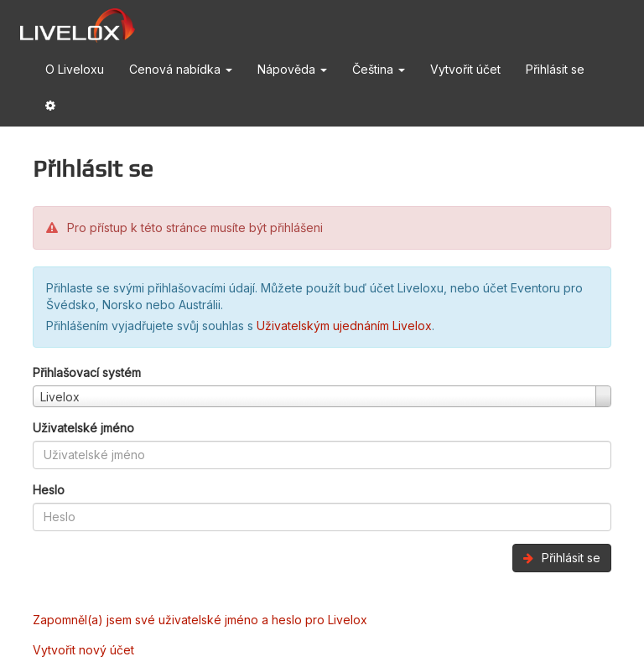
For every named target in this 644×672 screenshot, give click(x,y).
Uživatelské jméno (83, 428)
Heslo (49, 490)
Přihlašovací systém (87, 372)
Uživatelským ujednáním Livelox (344, 326)
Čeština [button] (379, 69)
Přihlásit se (555, 69)
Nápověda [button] (292, 69)
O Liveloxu (75, 69)
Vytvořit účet (465, 69)
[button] (50, 109)
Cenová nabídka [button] (181, 69)
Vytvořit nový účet (83, 650)
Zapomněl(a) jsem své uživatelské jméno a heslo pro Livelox (200, 620)
